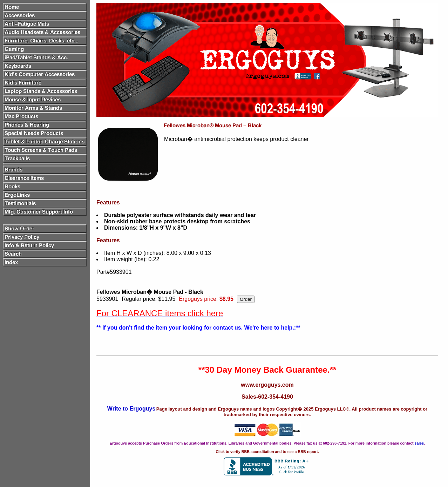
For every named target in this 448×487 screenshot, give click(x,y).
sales (419, 443)
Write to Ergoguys (131, 409)
